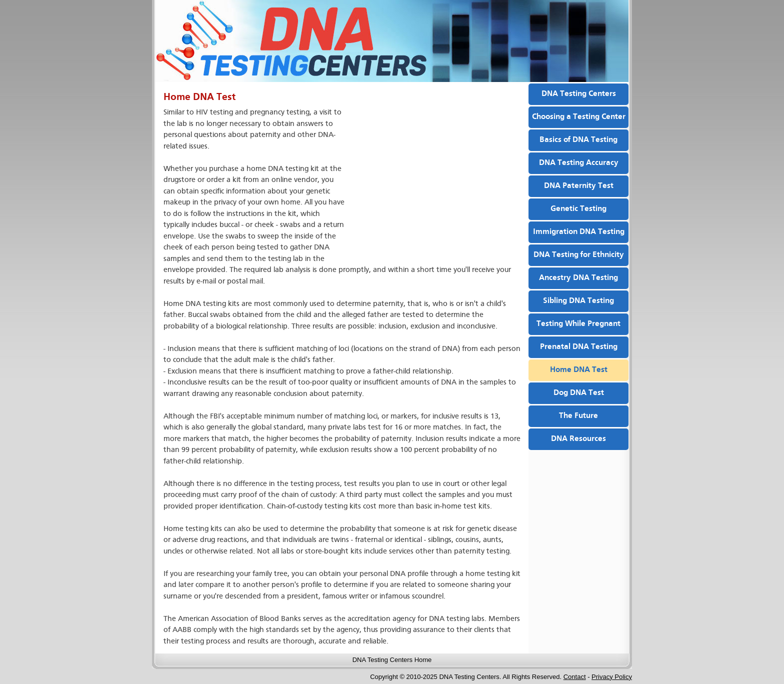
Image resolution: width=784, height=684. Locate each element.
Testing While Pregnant (578, 324)
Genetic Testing (578, 209)
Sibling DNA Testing (578, 301)
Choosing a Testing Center (579, 117)
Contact (575, 677)
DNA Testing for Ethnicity (579, 255)
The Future (578, 416)
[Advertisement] (434, 180)
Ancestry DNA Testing (578, 278)
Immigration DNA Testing (579, 232)
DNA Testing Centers (579, 94)
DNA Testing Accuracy (579, 163)
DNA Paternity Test (579, 186)
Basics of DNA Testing (578, 140)
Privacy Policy (612, 677)
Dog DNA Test (579, 393)
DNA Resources (578, 439)
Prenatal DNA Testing (579, 347)
